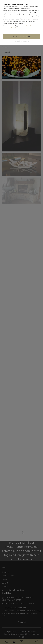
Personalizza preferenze (22, 41)
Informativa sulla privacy (18, 28)
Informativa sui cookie (32, 26)
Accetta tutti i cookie (21, 36)
